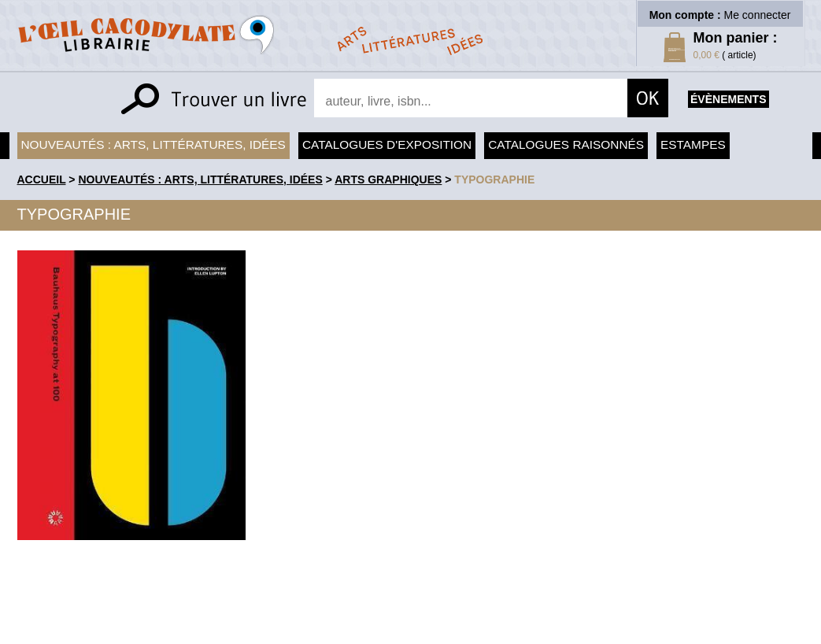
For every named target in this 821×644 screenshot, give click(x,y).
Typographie (494, 180)
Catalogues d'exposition (387, 144)
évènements (728, 99)
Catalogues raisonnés (566, 144)
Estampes (693, 144)
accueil (42, 180)
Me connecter (758, 15)
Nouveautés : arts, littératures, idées (153, 144)
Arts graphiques (388, 180)
